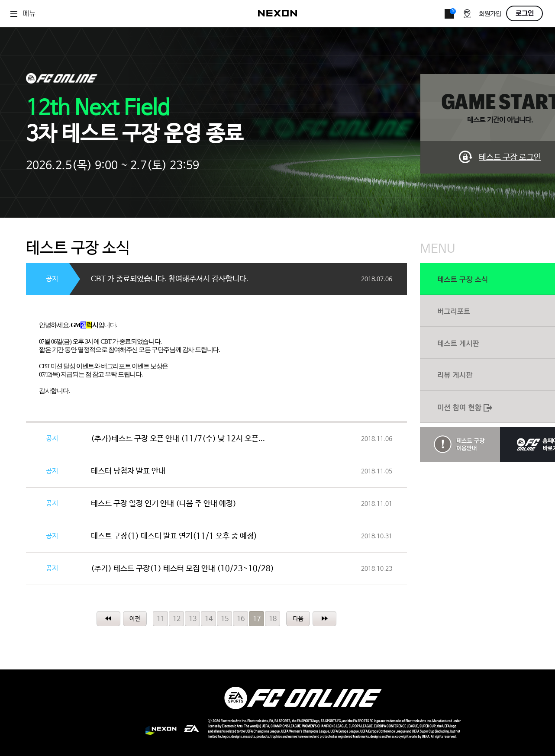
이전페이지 (135, 619)
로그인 (525, 13)
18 (273, 619)
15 (225, 619)
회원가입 (490, 14)
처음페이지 (108, 619)
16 (241, 619)
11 (161, 619)
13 (193, 619)
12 (177, 619)
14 (209, 619)
